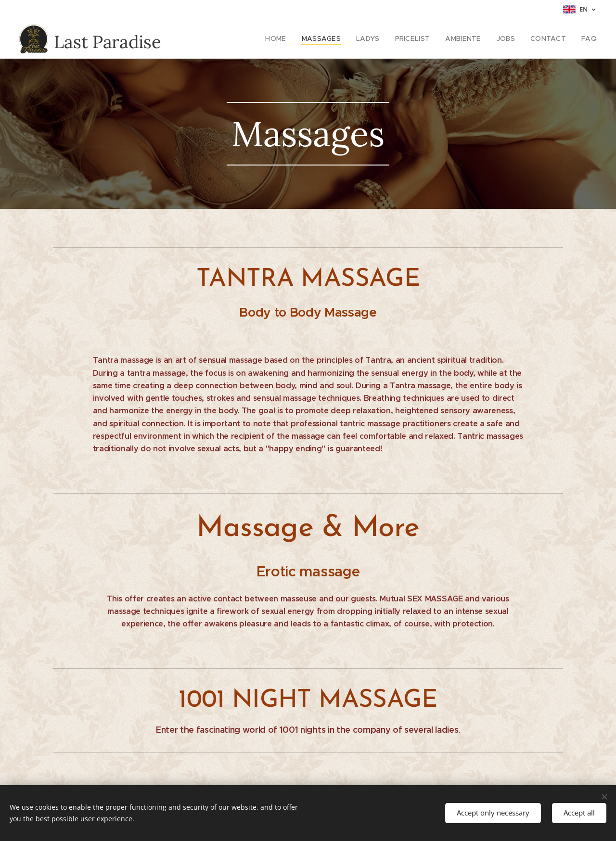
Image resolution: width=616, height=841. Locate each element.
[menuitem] (293, 39)
